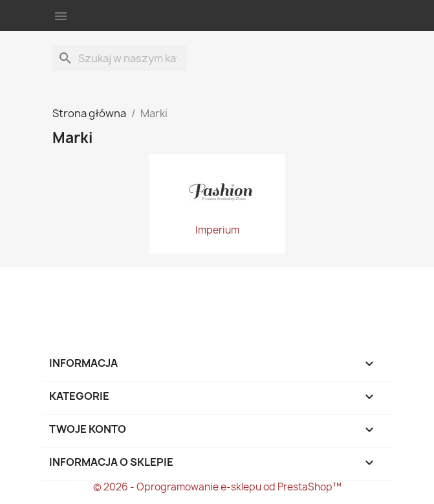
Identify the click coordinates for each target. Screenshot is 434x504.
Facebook (64, 289)
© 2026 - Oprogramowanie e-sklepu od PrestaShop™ (217, 487)
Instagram (135, 289)
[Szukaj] (120, 58)
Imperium (217, 230)
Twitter (99, 289)
